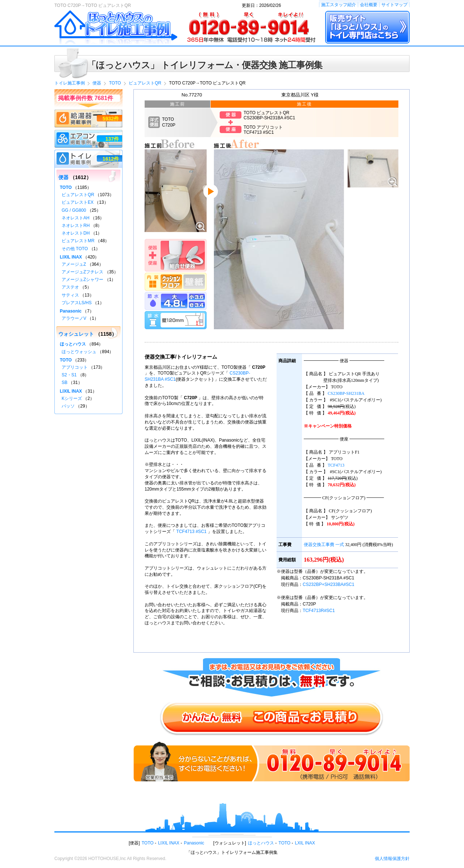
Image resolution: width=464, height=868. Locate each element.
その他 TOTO (75, 249)
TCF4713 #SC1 (191, 532)
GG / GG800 (74, 210)
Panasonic (71, 311)
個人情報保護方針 (392, 859)
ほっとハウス (73, 344)
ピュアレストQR (78, 195)
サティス (70, 295)
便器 (63, 177)
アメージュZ (74, 264)
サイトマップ (394, 5)
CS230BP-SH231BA (346, 393)
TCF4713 (336, 465)
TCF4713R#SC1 (319, 611)
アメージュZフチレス (82, 272)
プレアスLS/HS (77, 303)
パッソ (68, 406)
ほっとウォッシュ (79, 352)
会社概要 (369, 5)
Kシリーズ (72, 398)
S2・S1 (69, 375)
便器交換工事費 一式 (324, 545)
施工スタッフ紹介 (339, 5)
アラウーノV (74, 318)
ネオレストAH (76, 218)
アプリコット (75, 367)
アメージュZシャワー (82, 280)
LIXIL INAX (71, 257)
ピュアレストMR (78, 241)
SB (65, 383)
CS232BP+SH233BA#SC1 (328, 584)
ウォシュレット (76, 334)
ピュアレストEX (78, 202)
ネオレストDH (76, 233)
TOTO (66, 187)
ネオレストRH (76, 226)
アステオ (70, 287)
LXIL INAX (305, 843)
